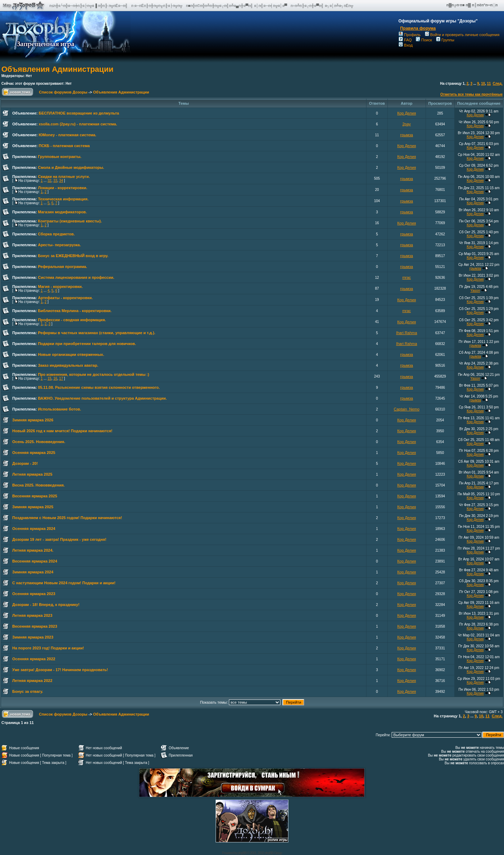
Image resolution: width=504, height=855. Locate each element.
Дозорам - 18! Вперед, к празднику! (46, 605)
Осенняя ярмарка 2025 (34, 453)
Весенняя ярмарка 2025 (35, 496)
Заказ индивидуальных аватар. (68, 365)
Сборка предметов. (56, 234)
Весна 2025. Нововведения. (38, 485)
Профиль (410, 35)
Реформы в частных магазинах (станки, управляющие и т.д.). (96, 333)
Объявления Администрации (57, 69)
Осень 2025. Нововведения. (39, 442)
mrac (406, 277)
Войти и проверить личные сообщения (462, 35)
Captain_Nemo (407, 409)
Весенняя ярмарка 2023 (35, 626)
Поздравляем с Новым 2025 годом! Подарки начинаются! (67, 518)
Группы (445, 40)
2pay (407, 124)
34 (61, 181)
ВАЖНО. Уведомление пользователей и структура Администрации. (102, 398)
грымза (407, 135)
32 (50, 181)
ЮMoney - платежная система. (67, 135)
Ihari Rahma (407, 333)
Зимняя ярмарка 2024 (33, 572)
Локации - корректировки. (62, 188)
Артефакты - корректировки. (65, 298)
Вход (406, 45)
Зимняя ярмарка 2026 (33, 420)
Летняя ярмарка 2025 (32, 474)
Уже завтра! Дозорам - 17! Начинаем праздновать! (60, 670)
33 (55, 181)
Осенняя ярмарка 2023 (34, 594)
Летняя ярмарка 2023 (32, 615)
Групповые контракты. (59, 157)
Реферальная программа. (62, 267)
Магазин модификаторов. (62, 212)
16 (55, 378)
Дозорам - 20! (25, 463)
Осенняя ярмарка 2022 (34, 659)
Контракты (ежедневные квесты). (70, 221)
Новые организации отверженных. (71, 354)
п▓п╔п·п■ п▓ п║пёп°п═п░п (472, 5)
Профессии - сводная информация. (72, 320)
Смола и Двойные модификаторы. (71, 167)
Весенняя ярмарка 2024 (35, 561)
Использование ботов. (59, 409)
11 (489, 84)
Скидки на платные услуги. (64, 177)
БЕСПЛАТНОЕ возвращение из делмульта (79, 113)
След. (498, 84)
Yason (475, 291)
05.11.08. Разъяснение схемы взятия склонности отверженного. (99, 387)
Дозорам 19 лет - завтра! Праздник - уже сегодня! (59, 539)
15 (50, 378)
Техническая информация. (63, 199)
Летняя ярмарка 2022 (32, 681)
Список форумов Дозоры (63, 92)
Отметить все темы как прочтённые (471, 94)
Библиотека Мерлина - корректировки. (75, 311)
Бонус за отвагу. (28, 691)
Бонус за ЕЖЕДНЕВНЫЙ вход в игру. (73, 256)
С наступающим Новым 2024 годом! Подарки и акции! (64, 583)
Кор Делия (407, 113)
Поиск (424, 40)
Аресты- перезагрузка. (59, 245)
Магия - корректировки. (60, 287)
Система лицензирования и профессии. (76, 277)
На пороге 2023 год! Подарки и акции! (48, 648)
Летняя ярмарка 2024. (33, 550)
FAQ (405, 40)
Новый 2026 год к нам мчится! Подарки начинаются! (62, 431)
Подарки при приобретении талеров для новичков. (87, 344)
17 (61, 378)
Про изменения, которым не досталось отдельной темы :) (93, 374)
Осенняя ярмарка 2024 (34, 529)
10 (483, 84)
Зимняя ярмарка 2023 (33, 637)
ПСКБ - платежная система (64, 146)
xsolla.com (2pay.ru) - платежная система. (78, 124)
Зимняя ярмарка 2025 (33, 507)
